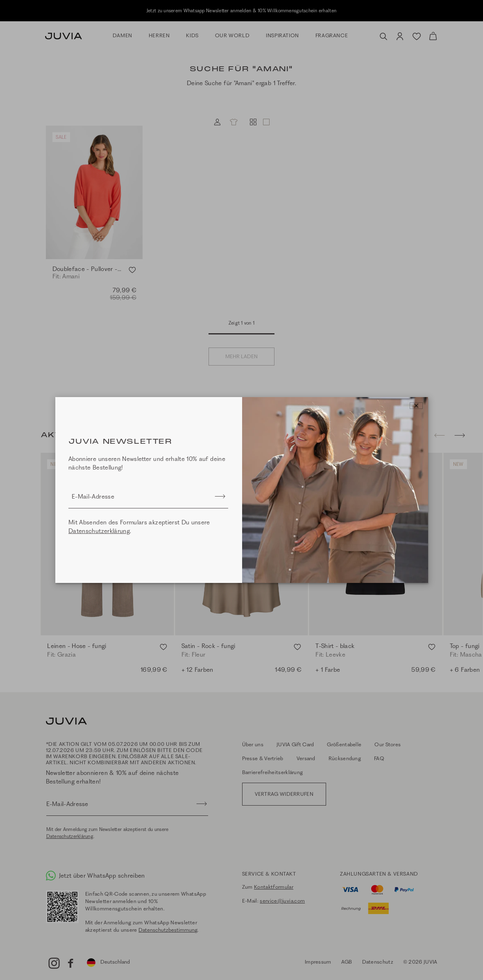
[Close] (416, 406)
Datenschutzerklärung (99, 531)
